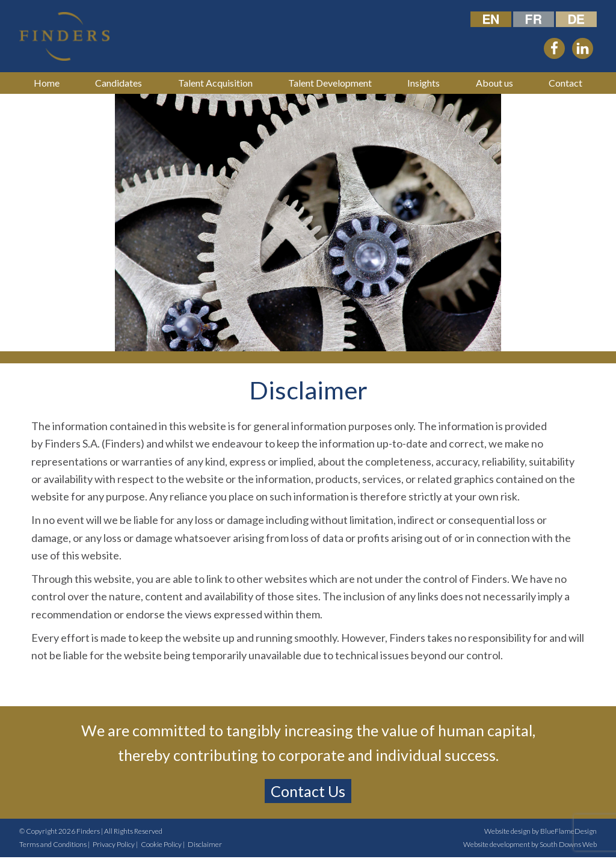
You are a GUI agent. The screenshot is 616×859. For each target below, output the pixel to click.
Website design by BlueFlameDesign (541, 831)
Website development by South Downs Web (530, 844)
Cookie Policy (161, 844)
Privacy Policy (114, 844)
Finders (88, 831)
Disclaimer (205, 844)
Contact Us (308, 791)
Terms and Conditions (53, 844)
